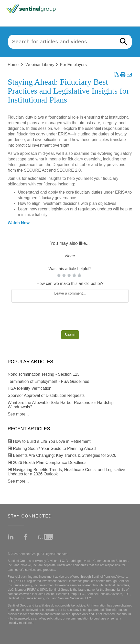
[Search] (123, 42)
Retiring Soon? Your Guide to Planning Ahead (52, 449)
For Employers (73, 65)
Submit (70, 335)
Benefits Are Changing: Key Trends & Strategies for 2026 (62, 455)
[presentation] (70, 318)
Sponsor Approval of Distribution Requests (46, 395)
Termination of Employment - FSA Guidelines (48, 381)
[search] (62, 42)
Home (13, 65)
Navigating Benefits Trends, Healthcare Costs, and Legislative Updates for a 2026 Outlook (66, 472)
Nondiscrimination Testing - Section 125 (44, 374)
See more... (18, 414)
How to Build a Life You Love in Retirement (49, 441)
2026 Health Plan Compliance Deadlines (47, 463)
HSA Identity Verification (30, 388)
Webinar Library (40, 65)
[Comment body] (70, 296)
